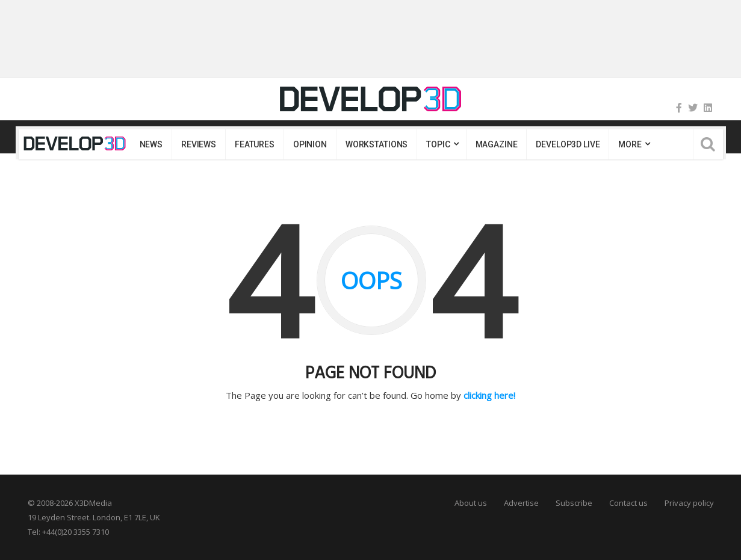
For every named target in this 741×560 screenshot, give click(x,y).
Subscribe (574, 503)
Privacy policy (689, 503)
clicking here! (489, 395)
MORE (630, 144)
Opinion (310, 144)
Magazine (497, 144)
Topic (438, 144)
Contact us (628, 503)
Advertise (521, 503)
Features (255, 144)
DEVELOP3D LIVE (568, 144)
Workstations (377, 144)
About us (471, 503)
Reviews (199, 144)
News (151, 144)
